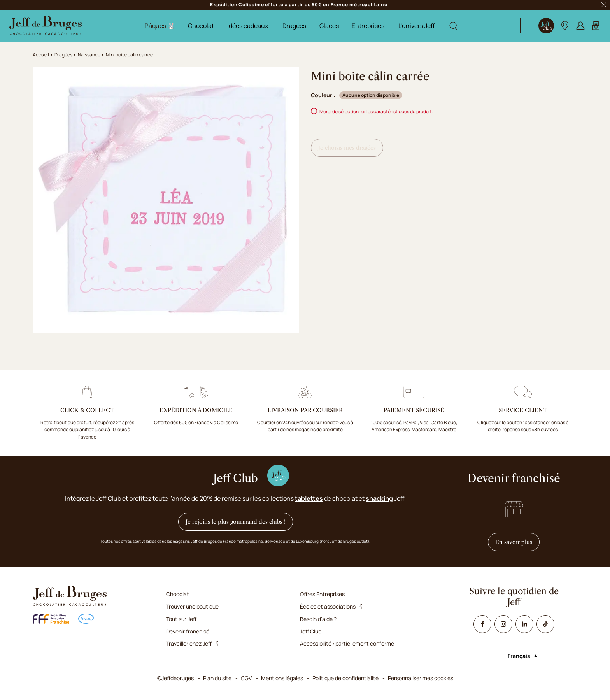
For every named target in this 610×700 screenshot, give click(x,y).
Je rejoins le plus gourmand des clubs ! (236, 522)
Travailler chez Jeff (192, 643)
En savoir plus (517, 542)
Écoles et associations (331, 606)
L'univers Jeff (417, 26)
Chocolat (201, 26)
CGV (246, 678)
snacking (379, 498)
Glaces (329, 26)
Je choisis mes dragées (347, 148)
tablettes (309, 498)
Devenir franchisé (188, 631)
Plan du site (217, 678)
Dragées (294, 26)
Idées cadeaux (248, 26)
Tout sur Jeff (181, 619)
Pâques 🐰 (160, 26)
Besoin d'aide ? (318, 619)
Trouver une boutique (192, 606)
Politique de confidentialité (345, 678)
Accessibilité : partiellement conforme (347, 643)
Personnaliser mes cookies (421, 678)
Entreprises (368, 26)
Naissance (89, 55)
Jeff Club (311, 631)
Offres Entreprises (322, 594)
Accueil (41, 55)
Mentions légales (282, 678)
